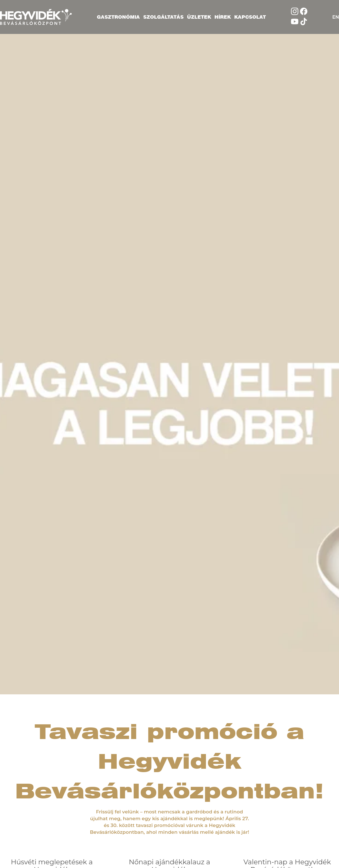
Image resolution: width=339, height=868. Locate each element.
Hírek (223, 17)
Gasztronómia (118, 17)
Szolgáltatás (163, 17)
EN (336, 17)
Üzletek (199, 17)
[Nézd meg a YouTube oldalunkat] (295, 24)
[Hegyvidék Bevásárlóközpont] (36, 17)
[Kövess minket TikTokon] (304, 24)
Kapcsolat (250, 17)
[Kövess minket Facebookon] (304, 13)
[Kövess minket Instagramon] (295, 13)
